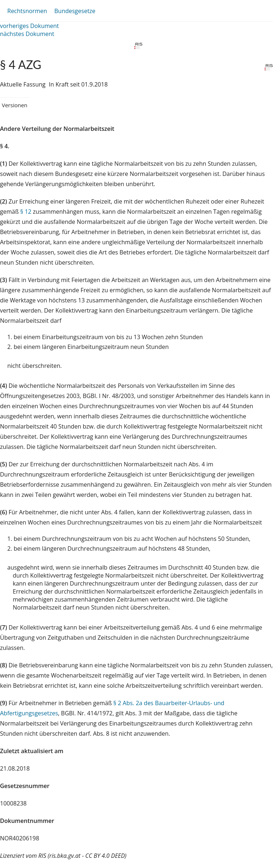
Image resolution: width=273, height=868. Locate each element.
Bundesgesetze (75, 11)
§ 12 (26, 212)
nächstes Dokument (27, 34)
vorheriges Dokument (29, 26)
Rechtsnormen (27, 11)
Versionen (15, 105)
